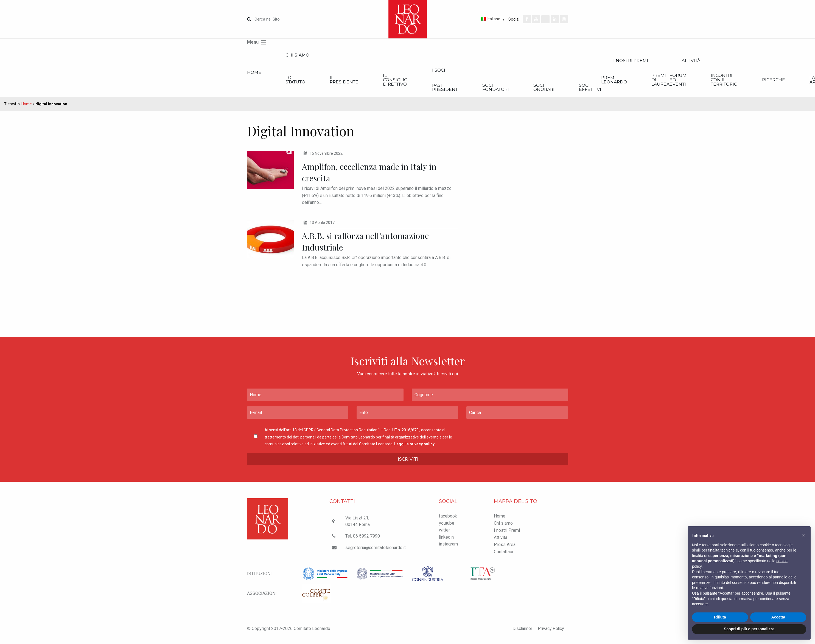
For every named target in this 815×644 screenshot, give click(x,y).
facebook (448, 517)
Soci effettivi (620, 88)
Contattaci (503, 553)
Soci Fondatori (517, 88)
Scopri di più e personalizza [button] (749, 629)
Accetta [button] (778, 617)
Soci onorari (569, 88)
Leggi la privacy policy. (415, 445)
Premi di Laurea (695, 81)
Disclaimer (521, 630)
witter (444, 531)
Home (254, 73)
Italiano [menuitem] (494, 19)
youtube (447, 524)
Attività (501, 538)
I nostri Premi (663, 61)
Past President (462, 88)
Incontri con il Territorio (764, 81)
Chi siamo (301, 55)
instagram (448, 545)
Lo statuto (300, 81)
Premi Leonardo (645, 81)
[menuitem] (473, 19)
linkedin (446, 538)
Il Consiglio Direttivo (408, 81)
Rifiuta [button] (720, 617)
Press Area (505, 546)
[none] (473, 19)
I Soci (455, 71)
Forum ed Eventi (713, 81)
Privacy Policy (550, 630)
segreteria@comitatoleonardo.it (376, 549)
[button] (803, 535)
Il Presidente (353, 81)
